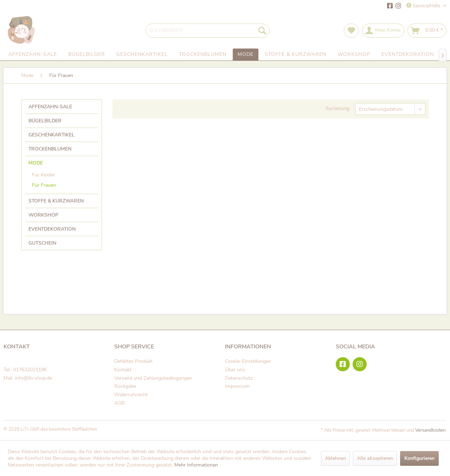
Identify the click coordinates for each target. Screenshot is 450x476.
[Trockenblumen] (203, 54)
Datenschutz (239, 378)
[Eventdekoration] (408, 54)
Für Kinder (43, 175)
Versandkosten (430, 430)
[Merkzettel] (351, 31)
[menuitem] (208, 31)
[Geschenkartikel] (142, 54)
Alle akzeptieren (375, 458)
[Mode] (246, 54)
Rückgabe (125, 386)
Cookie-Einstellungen (248, 361)
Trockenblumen (50, 149)
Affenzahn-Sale (50, 107)
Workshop (43, 215)
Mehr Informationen (196, 465)
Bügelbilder (45, 121)
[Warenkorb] (427, 31)
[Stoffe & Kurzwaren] (295, 54)
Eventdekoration (52, 229)
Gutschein (42, 243)
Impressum (237, 386)
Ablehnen (335, 458)
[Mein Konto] (383, 31)
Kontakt (123, 370)
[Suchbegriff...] (208, 31)
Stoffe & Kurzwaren (56, 201)
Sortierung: (338, 108)
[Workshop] (354, 54)
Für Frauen (44, 185)
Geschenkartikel (52, 135)
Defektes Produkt (133, 361)
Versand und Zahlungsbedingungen (153, 378)
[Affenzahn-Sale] (33, 54)
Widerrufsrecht (131, 395)
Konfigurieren (419, 458)
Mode (36, 163)
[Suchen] (262, 31)
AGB (119, 403)
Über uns (235, 370)
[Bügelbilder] (87, 54)
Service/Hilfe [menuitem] (424, 6)
